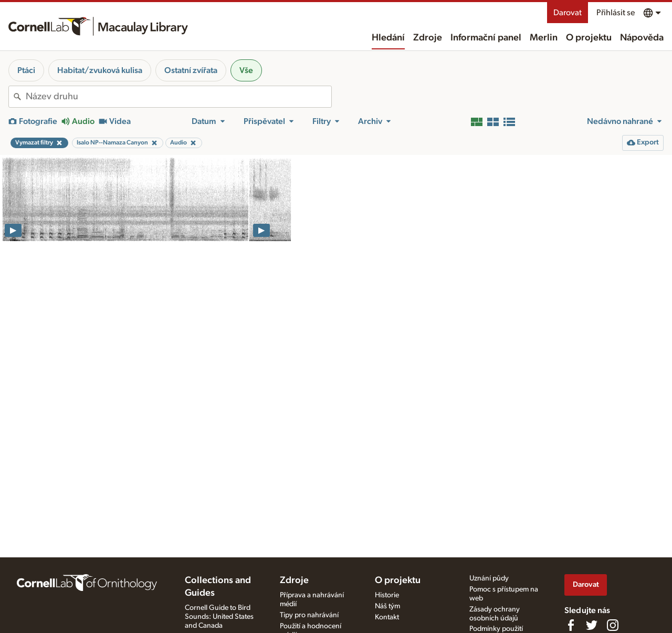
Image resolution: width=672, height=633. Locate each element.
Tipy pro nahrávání (309, 615)
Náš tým (387, 606)
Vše (246, 70)
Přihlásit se (616, 13)
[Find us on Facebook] (571, 625)
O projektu (589, 38)
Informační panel (486, 38)
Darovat (568, 13)
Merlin (544, 38)
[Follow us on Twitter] (592, 625)
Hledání (388, 38)
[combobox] (178, 97)
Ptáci (26, 70)
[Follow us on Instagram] (613, 625)
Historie (387, 595)
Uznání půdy (489, 578)
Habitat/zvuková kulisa (100, 70)
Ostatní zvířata (191, 70)
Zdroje (428, 38)
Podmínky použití (496, 629)
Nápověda (642, 38)
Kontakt (387, 617)
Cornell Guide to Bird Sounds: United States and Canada (219, 617)
